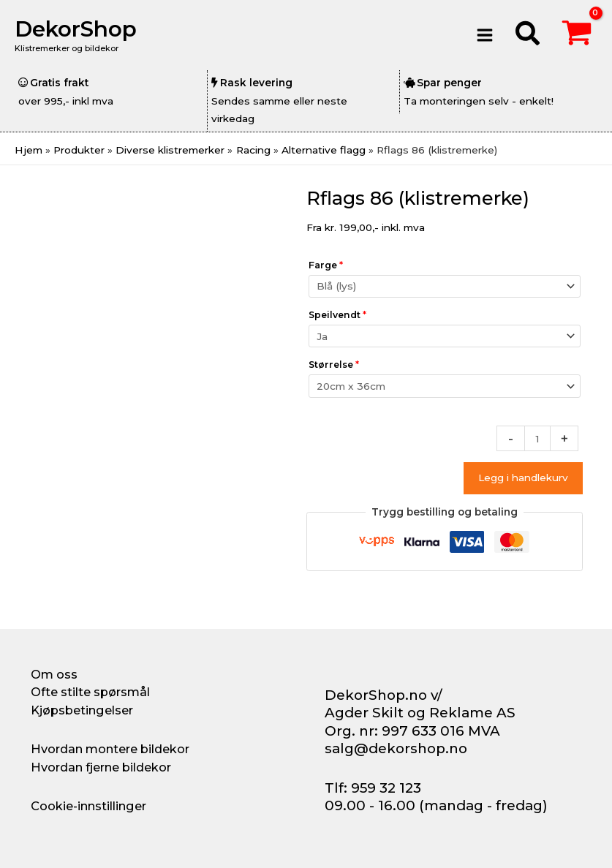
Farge (326, 265)
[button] (528, 35)
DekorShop (76, 29)
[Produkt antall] (537, 438)
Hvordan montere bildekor (110, 749)
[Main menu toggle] (485, 35)
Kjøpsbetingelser (82, 710)
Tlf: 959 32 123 (373, 788)
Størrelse (334, 365)
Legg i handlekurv (523, 478)
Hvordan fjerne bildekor (101, 767)
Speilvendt (337, 315)
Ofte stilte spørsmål (90, 692)
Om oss (54, 674)
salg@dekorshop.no (396, 748)
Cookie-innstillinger (88, 806)
